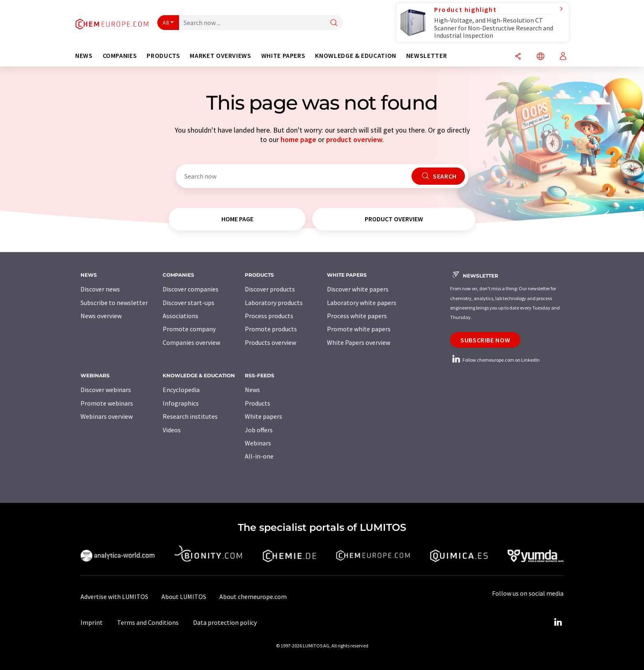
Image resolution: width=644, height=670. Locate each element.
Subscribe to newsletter (114, 303)
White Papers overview (359, 342)
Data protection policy (225, 622)
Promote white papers (359, 329)
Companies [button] (120, 56)
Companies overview (191, 342)
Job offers (259, 430)
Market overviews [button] (220, 56)
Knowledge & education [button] (355, 56)
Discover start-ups (189, 303)
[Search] (334, 23)
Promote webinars (107, 403)
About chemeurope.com (253, 597)
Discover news (100, 289)
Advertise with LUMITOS (114, 597)
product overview (354, 139)
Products (258, 403)
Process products (269, 316)
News (252, 390)
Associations (181, 316)
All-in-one (259, 456)
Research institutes (190, 416)
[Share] (518, 57)
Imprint (92, 622)
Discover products (270, 289)
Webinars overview (107, 416)
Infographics (181, 403)
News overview (101, 316)
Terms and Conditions (148, 622)
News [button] (84, 56)
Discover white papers (358, 289)
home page (298, 139)
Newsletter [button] (427, 56)
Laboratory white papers (362, 303)
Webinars (258, 443)
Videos (172, 430)
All (166, 23)
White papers (263, 416)
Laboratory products (274, 303)
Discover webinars (106, 390)
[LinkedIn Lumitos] (558, 622)
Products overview (270, 342)
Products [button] (163, 56)
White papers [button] (283, 56)
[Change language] (540, 57)
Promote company (189, 329)
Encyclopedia (181, 390)
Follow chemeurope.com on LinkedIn (495, 360)
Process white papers (357, 316)
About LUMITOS (184, 597)
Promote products (271, 329)
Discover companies (191, 289)
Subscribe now (485, 340)
